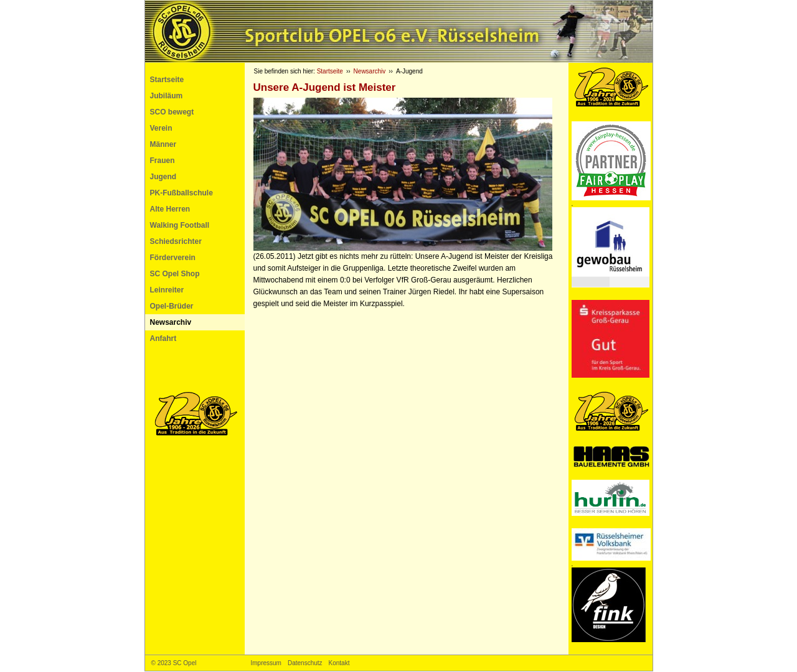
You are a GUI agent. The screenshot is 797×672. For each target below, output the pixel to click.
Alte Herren (170, 209)
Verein (161, 128)
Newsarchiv (171, 322)
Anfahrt (163, 338)
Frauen (163, 161)
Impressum (266, 663)
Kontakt (339, 663)
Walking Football (180, 225)
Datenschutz (305, 663)
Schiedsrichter (176, 241)
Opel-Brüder (172, 306)
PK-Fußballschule (182, 193)
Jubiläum (167, 96)
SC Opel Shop (175, 274)
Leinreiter (167, 290)
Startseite (167, 80)
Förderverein (173, 258)
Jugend (163, 177)
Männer (163, 144)
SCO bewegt (172, 112)
